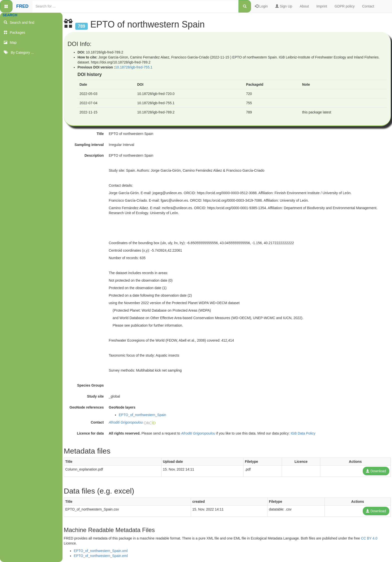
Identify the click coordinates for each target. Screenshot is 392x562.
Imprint (322, 6)
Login (261, 6)
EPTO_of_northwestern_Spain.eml (101, 556)
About (304, 6)
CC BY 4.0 (369, 538)
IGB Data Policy (303, 433)
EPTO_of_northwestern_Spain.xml (101, 551)
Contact (368, 6)
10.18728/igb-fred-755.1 (134, 67)
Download (376, 471)
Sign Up (284, 6)
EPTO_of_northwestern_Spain (142, 415)
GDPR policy (344, 6)
